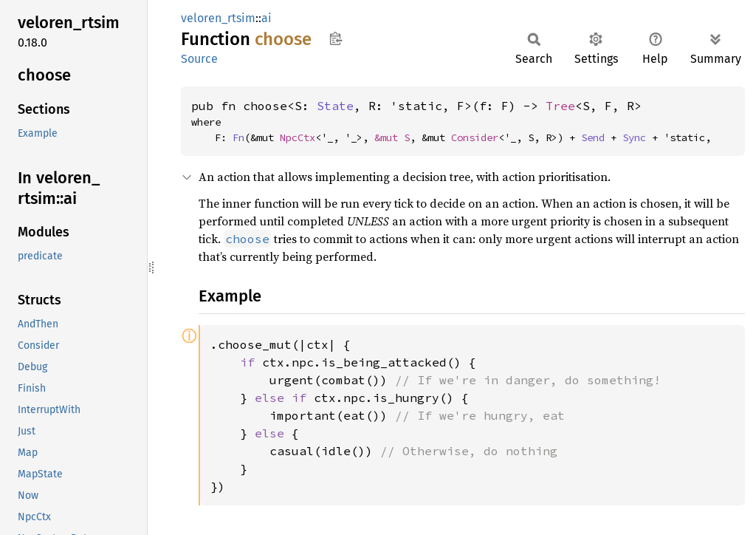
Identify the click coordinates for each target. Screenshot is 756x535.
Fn (238, 137)
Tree (560, 106)
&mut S (392, 137)
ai (267, 18)
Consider (475, 137)
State (335, 106)
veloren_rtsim (218, 18)
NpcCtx (298, 137)
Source (199, 59)
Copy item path (336, 38)
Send (593, 137)
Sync (634, 137)
